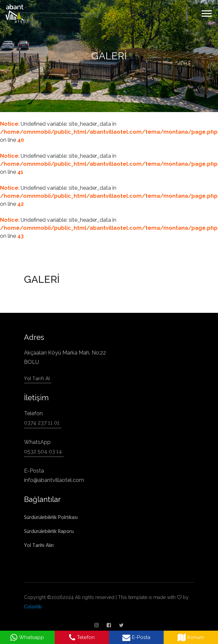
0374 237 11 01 (42, 423)
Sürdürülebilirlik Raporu (49, 531)
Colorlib (33, 607)
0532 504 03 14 (43, 451)
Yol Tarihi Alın (39, 545)
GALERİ (109, 56)
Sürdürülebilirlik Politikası (51, 517)
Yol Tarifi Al (37, 379)
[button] (206, 12)
